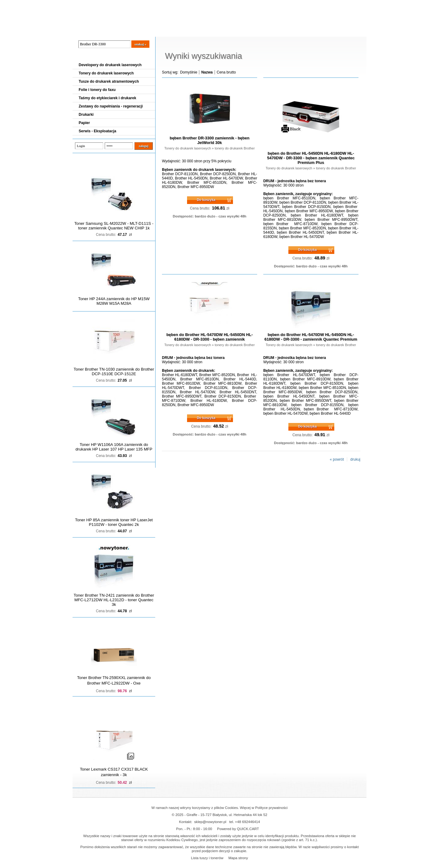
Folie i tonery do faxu (97, 90)
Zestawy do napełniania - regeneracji (111, 106)
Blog (82, 31)
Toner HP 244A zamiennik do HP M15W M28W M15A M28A (114, 301)
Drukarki (86, 115)
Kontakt (176, 31)
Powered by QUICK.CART (238, 829)
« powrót (337, 459)
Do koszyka (206, 200)
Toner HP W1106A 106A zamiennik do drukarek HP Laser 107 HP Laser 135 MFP (114, 447)
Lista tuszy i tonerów (207, 858)
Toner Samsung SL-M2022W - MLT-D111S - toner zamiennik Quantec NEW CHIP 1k (114, 226)
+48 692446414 (248, 822)
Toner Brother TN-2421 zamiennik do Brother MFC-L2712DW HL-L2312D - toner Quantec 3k (114, 600)
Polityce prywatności (272, 808)
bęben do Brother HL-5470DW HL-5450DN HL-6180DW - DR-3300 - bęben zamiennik (209, 337)
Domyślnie (189, 72)
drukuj (355, 459)
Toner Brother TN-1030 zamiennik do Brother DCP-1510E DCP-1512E (114, 372)
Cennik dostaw (110, 31)
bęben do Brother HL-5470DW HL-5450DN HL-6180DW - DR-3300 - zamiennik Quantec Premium (311, 337)
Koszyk (329, 4)
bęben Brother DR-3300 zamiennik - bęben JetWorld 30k (209, 140)
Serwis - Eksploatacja (98, 131)
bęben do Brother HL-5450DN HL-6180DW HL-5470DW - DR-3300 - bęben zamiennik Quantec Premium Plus (311, 158)
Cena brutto (226, 72)
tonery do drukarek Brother (235, 148)
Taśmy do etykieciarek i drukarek (107, 98)
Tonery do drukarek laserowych (106, 73)
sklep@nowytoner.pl (210, 822)
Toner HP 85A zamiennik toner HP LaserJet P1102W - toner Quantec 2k (114, 522)
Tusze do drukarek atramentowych (109, 81)
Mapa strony (238, 858)
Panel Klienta (146, 31)
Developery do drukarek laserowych (110, 65)
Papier (84, 123)
